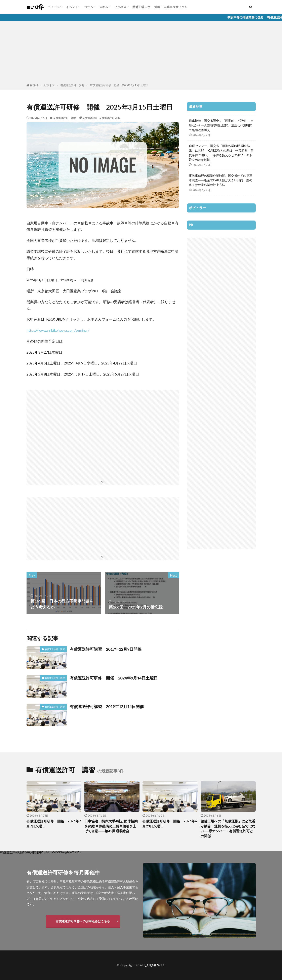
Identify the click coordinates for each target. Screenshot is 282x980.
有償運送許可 (90, 118)
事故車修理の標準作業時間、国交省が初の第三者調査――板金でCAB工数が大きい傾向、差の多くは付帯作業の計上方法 (221, 180)
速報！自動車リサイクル (171, 7)
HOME (34, 85)
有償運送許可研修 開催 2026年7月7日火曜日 (54, 824)
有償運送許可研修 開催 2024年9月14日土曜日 (114, 678)
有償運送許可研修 (109, 118)
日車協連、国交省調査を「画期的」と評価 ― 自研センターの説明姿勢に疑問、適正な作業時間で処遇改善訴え (221, 125)
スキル (104, 7)
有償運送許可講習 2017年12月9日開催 (106, 649)
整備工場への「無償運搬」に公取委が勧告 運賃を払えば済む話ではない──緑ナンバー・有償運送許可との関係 (228, 829)
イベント (72, 7)
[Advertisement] (141, 53)
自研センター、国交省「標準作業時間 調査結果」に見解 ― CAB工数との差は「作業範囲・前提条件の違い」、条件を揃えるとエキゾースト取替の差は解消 (221, 153)
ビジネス (120, 7)
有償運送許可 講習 (72, 85)
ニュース (54, 7)
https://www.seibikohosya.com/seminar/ (58, 330)
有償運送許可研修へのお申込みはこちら (83, 921)
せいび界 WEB (154, 965)
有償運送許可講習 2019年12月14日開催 (107, 706)
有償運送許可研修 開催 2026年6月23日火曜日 (170, 824)
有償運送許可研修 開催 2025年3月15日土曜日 (119, 85)
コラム (89, 7)
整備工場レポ (141, 7)
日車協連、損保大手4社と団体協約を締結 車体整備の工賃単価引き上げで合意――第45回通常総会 (111, 826)
